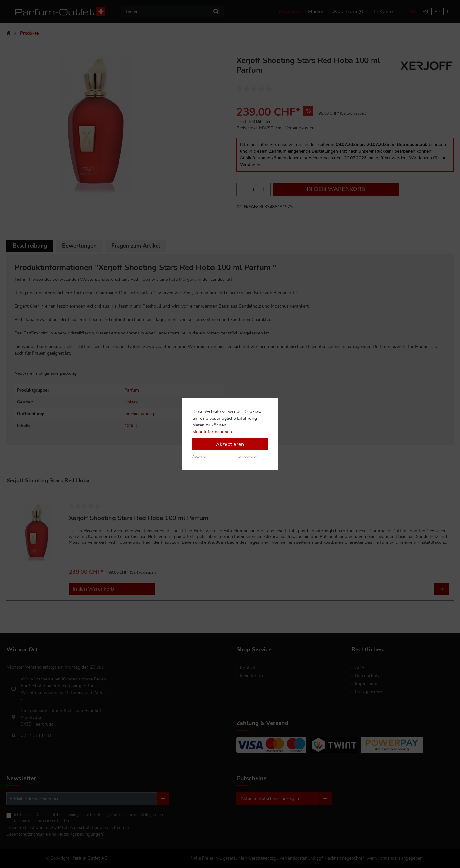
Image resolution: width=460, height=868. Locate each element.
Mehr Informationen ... (214, 432)
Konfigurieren (247, 457)
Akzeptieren (230, 444)
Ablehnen (200, 457)
